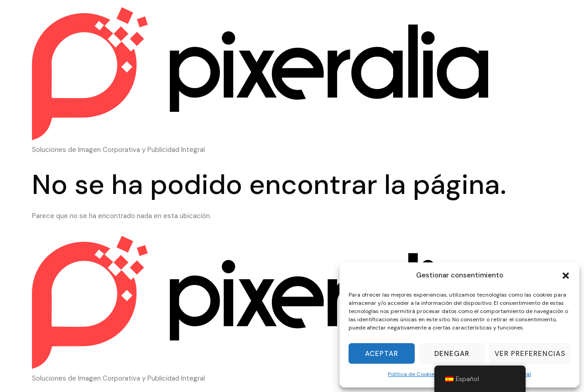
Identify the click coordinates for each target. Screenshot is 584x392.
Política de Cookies (412, 374)
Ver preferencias (530, 354)
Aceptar (382, 354)
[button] (566, 276)
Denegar (452, 354)
